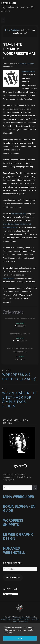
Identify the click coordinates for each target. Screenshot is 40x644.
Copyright (16, 618)
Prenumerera (13, 578)
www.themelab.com (19, 214)
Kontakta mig (6, 620)
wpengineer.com (28, 71)
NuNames (7, 618)
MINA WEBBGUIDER (19, 497)
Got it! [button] (20, 638)
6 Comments (30, 64)
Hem (7, 30)
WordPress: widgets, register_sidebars (20, 319)
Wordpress (15, 30)
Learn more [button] (8, 633)
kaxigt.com (9, 3)
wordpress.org (9, 278)
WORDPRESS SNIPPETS (13, 523)
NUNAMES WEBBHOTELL (14, 550)
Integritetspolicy (29, 618)
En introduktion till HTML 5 (20, 334)
